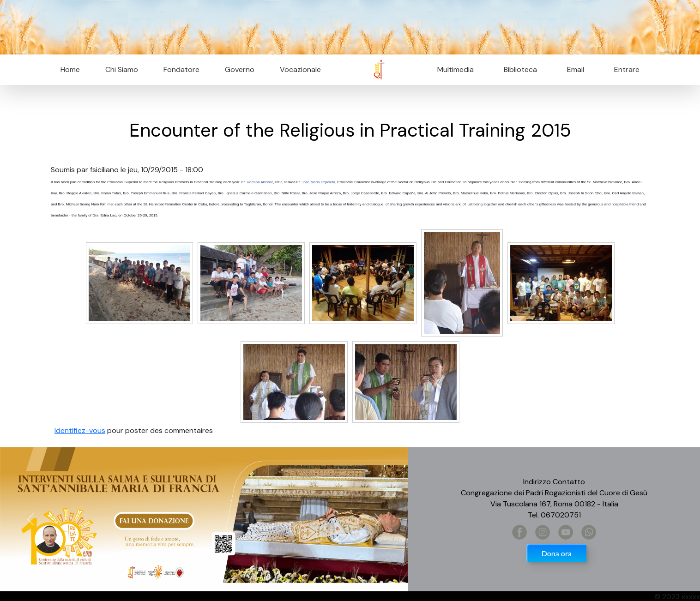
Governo (240, 69)
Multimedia (456, 69)
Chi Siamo (122, 69)
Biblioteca (520, 69)
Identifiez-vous (80, 430)
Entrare (627, 69)
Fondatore (181, 69)
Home (70, 69)
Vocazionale (300, 69)
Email (573, 69)
